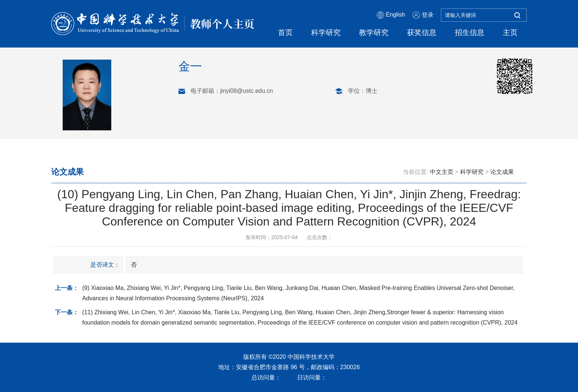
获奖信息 (422, 32)
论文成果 (502, 172)
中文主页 (442, 172)
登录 (423, 15)
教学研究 (374, 32)
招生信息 (470, 32)
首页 (285, 32)
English (391, 15)
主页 (510, 32)
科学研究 (326, 32)
